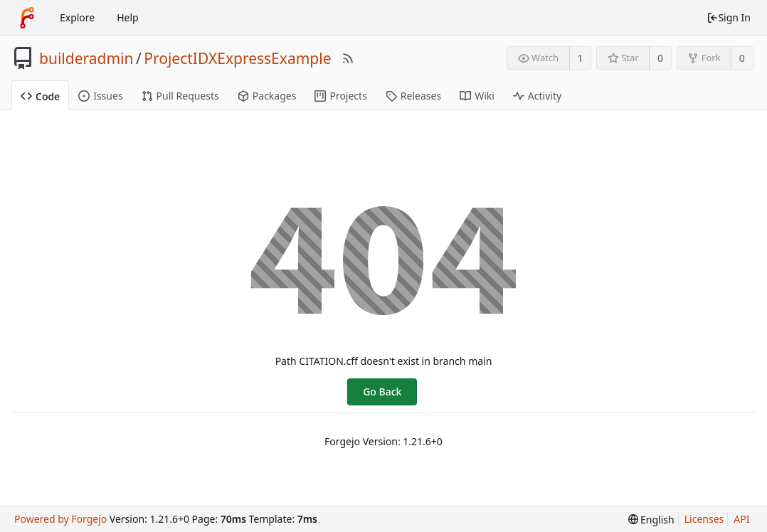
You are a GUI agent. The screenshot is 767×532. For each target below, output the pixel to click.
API (741, 519)
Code (40, 96)
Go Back (382, 392)
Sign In (729, 17)
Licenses (704, 519)
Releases (413, 96)
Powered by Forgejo (60, 519)
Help (128, 17)
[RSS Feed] (348, 58)
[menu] (651, 520)
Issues (100, 96)
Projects (340, 96)
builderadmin (86, 58)
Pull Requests (180, 96)
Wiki (477, 96)
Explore (77, 17)
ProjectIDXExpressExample (237, 58)
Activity (537, 96)
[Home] (27, 18)
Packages (267, 96)
